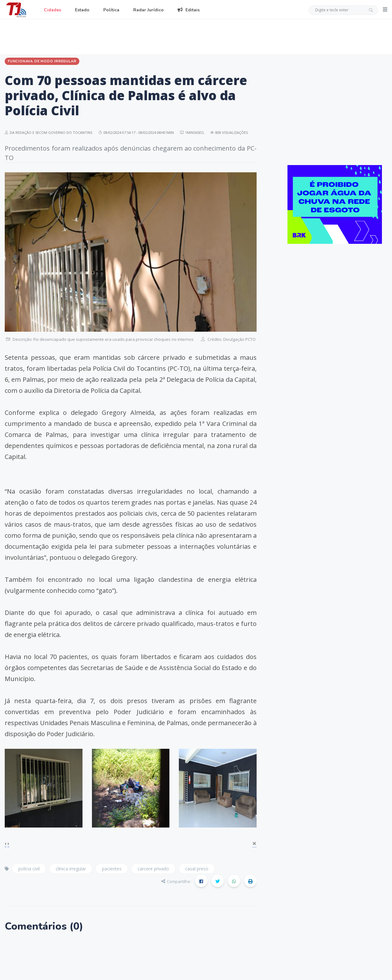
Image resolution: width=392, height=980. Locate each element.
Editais (189, 10)
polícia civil (29, 869)
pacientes (112, 869)
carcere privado (153, 869)
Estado (82, 10)
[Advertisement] (196, 36)
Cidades (52, 10)
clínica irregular (71, 869)
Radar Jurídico (148, 10)
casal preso (197, 869)
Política (111, 10)
